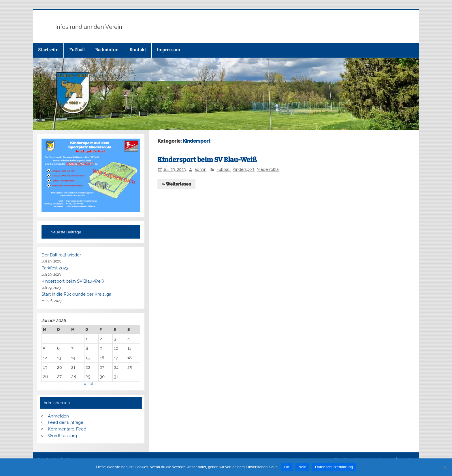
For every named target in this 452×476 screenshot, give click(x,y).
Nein (302, 467)
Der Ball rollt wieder (61, 255)
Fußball (77, 50)
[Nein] (445, 467)
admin (200, 169)
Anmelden (58, 416)
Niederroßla (268, 169)
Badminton (107, 50)
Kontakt (138, 50)
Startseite (48, 50)
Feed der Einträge (66, 422)
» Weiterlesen (177, 184)
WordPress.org (62, 436)
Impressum (168, 50)
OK (287, 467)
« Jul (89, 384)
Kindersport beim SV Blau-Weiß (207, 160)
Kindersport (244, 169)
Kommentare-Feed (67, 429)
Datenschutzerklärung (334, 467)
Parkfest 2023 (55, 268)
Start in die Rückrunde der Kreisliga (76, 294)
